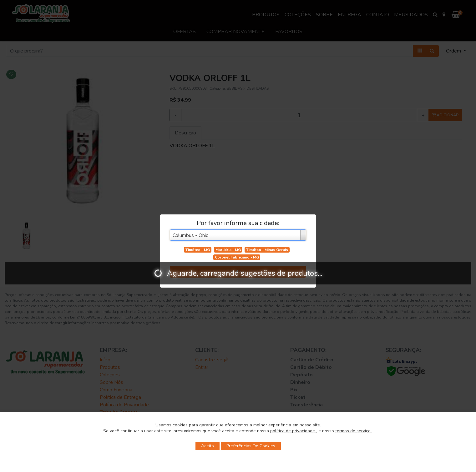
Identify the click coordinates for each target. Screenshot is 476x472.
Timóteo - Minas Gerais (267, 250)
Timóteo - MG (198, 250)
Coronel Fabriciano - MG (237, 257)
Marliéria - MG (228, 250)
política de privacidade (293, 431)
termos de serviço (354, 431)
